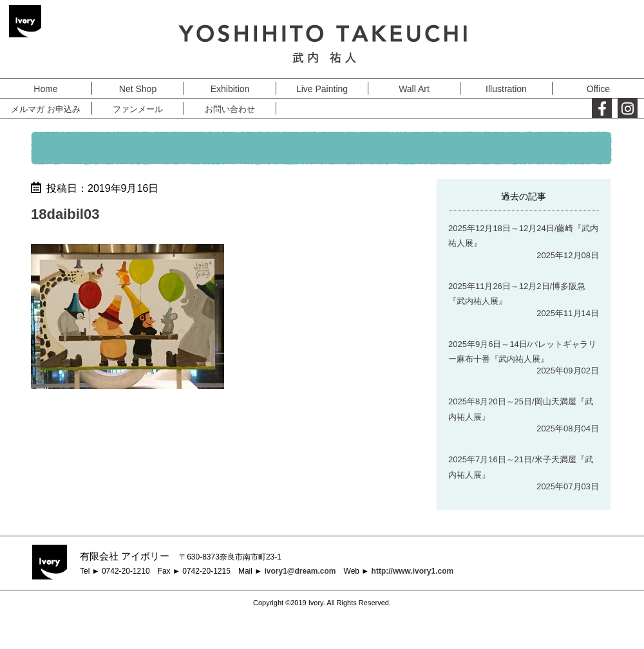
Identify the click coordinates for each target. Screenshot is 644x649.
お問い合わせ (230, 109)
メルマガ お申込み (46, 109)
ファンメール (138, 109)
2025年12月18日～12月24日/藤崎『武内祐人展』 (523, 236)
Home (45, 89)
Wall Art (414, 89)
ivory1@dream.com (300, 571)
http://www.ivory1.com (413, 571)
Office (598, 89)
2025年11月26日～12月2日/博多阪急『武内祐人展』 (517, 294)
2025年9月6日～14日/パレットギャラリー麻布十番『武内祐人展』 (522, 352)
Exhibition (230, 89)
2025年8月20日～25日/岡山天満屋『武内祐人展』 (521, 409)
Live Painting (322, 89)
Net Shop (138, 89)
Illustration (506, 89)
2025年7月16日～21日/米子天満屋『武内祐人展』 (521, 467)
